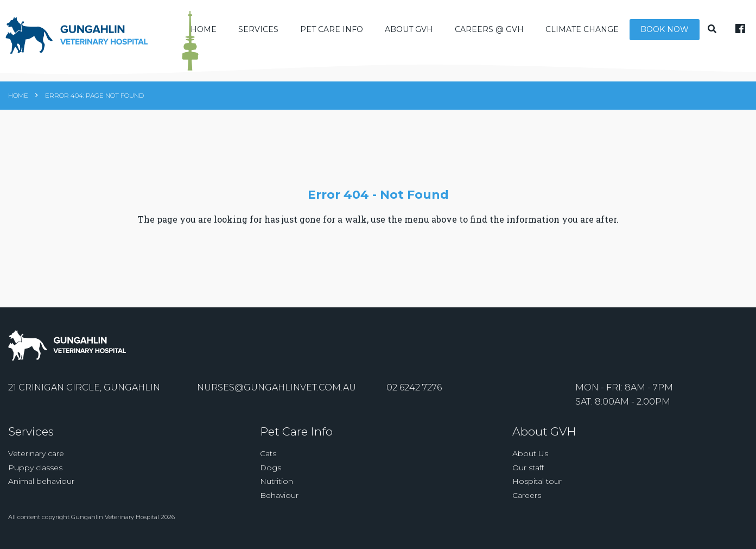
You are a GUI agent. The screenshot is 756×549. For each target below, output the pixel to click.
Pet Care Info (332, 29)
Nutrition (277, 481)
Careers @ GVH (489, 29)
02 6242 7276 (414, 387)
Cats (268, 453)
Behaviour (279, 495)
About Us (530, 453)
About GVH (409, 29)
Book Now (665, 29)
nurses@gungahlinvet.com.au (277, 387)
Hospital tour (537, 481)
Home (204, 29)
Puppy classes (35, 468)
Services (258, 29)
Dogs (271, 468)
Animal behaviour (41, 481)
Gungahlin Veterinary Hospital (115, 517)
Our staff (528, 468)
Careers (527, 495)
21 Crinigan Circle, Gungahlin (84, 387)
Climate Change (582, 29)
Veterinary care (36, 453)
